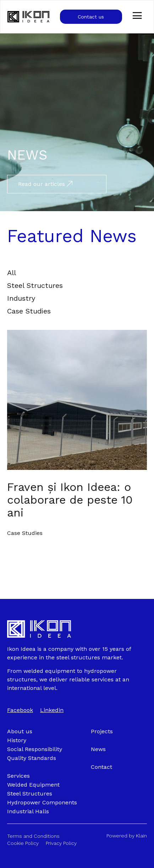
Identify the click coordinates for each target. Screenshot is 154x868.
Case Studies (25, 533)
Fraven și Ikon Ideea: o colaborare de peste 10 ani (70, 500)
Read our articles (45, 184)
